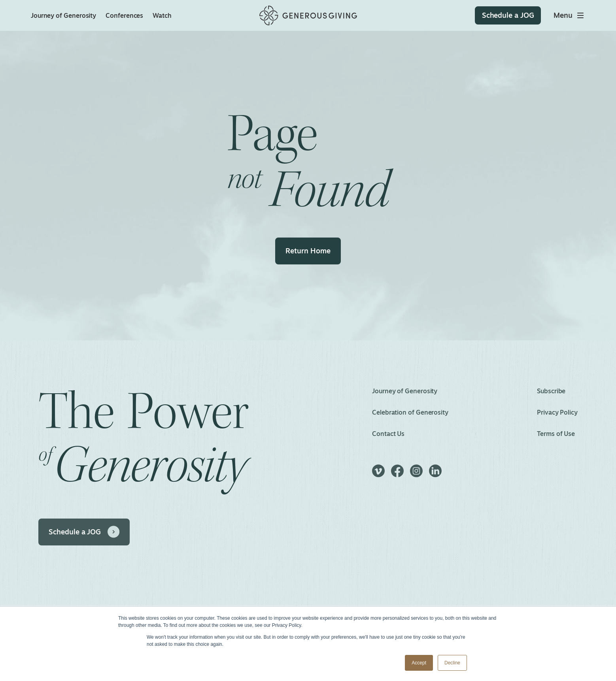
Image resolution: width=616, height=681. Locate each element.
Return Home (308, 251)
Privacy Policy (557, 412)
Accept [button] (419, 663)
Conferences (124, 15)
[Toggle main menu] (569, 15)
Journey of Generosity (63, 15)
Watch (162, 15)
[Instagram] (416, 474)
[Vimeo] (378, 474)
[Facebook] (397, 474)
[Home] (308, 16)
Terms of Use (556, 434)
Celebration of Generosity (410, 412)
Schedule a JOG (75, 532)
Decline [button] (452, 663)
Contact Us (388, 434)
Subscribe (551, 391)
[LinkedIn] (435, 474)
